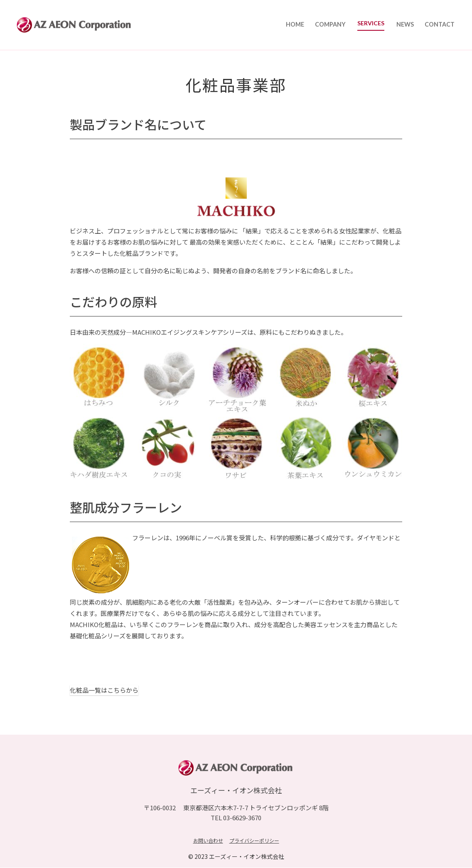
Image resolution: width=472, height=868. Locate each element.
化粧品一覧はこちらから (104, 690)
